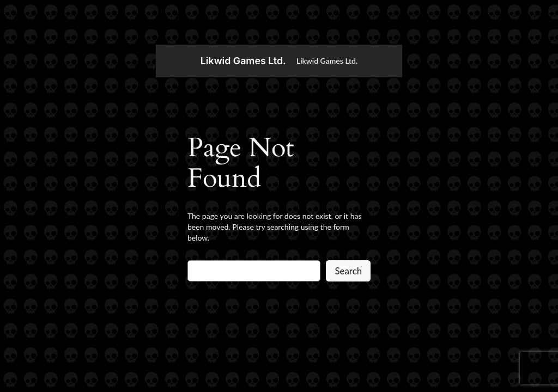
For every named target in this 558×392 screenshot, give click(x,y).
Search (348, 271)
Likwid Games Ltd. (243, 61)
